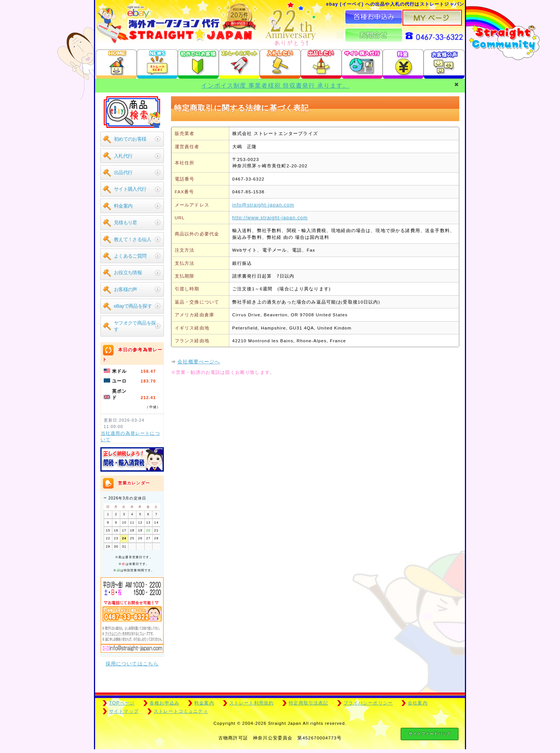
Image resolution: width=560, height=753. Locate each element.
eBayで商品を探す (133, 306)
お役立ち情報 (128, 273)
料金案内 (123, 206)
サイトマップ (124, 711)
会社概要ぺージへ (199, 362)
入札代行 (123, 156)
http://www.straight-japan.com (270, 218)
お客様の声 (126, 289)
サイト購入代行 (130, 189)
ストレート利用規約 (251, 703)
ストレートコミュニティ (181, 711)
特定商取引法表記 (308, 703)
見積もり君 (126, 222)
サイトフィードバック (430, 734)
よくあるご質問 (130, 256)
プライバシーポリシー (368, 703)
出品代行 (123, 172)
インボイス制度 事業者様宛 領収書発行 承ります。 (275, 86)
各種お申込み (164, 703)
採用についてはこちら (132, 664)
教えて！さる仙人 (132, 239)
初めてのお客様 (130, 139)
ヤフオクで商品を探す (135, 326)
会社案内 (418, 703)
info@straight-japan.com (263, 205)
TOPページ (122, 703)
